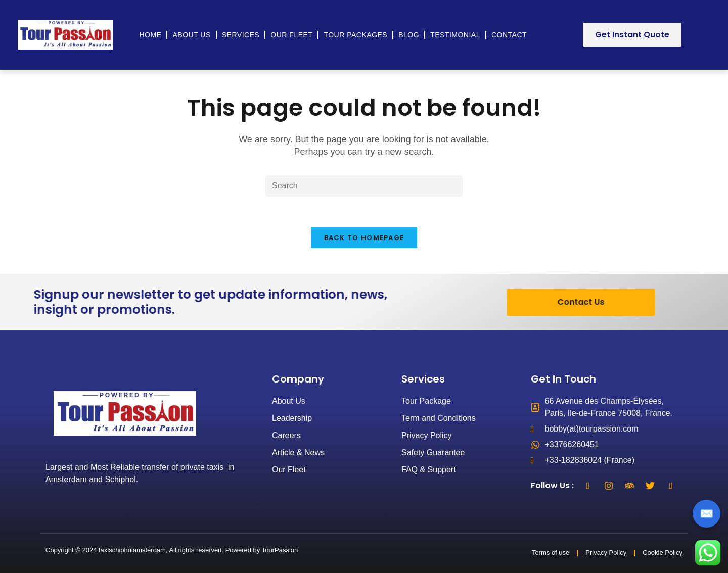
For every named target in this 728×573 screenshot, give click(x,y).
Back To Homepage (364, 238)
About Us (191, 35)
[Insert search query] (364, 186)
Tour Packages (355, 35)
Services (241, 35)
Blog (409, 35)
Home (150, 35)
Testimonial (455, 35)
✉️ (707, 514)
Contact (509, 35)
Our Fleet (291, 35)
